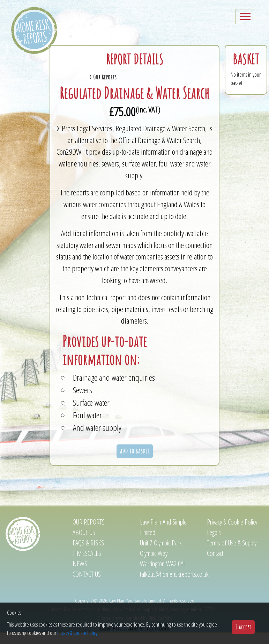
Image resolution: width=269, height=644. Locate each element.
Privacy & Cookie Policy (232, 534)
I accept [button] (243, 627)
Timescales (87, 565)
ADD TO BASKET (135, 463)
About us (84, 544)
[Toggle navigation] (245, 28)
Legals (214, 544)
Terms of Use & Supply (232, 555)
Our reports (89, 534)
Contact (215, 565)
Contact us (87, 586)
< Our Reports (75, 89)
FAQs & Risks (88, 555)
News (80, 576)
